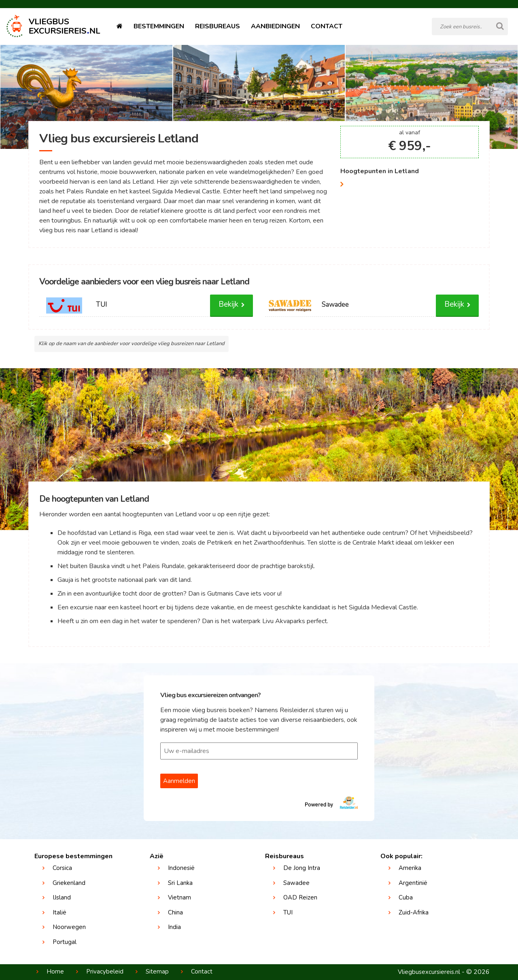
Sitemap (157, 972)
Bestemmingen (159, 26)
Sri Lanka (180, 883)
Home (55, 972)
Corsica (62, 868)
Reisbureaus (218, 26)
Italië (59, 912)
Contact (327, 26)
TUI (288, 912)
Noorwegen (69, 927)
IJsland (62, 897)
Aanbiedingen (275, 26)
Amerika (410, 868)
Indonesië (181, 868)
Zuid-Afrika (414, 912)
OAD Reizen (300, 897)
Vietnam (179, 897)
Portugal (65, 942)
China (175, 912)
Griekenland (69, 883)
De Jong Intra (302, 868)
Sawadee (296, 883)
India (174, 927)
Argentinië (413, 883)
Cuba (406, 897)
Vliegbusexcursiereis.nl (429, 972)
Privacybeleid (105, 972)
